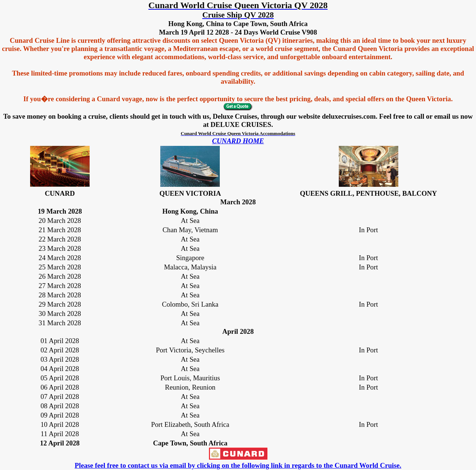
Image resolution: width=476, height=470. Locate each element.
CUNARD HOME (238, 141)
